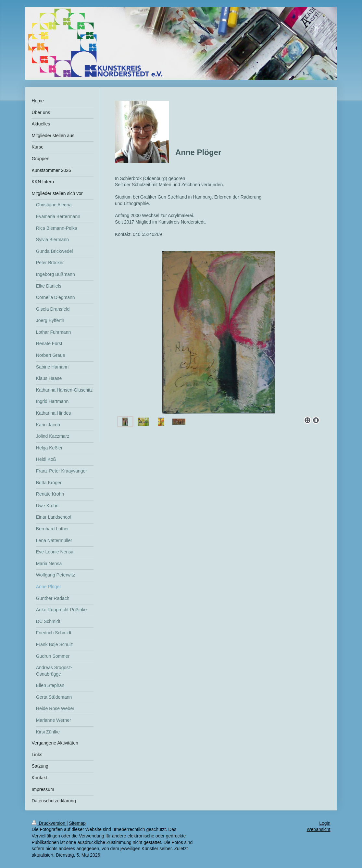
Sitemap (77, 823)
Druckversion (49, 823)
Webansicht (319, 829)
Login (325, 823)
